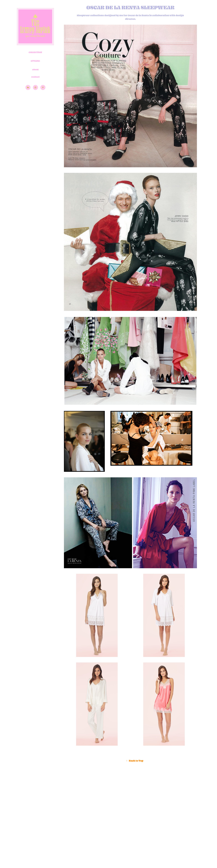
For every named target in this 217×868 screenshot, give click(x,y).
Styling (35, 61)
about (35, 70)
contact (35, 77)
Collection (35, 52)
